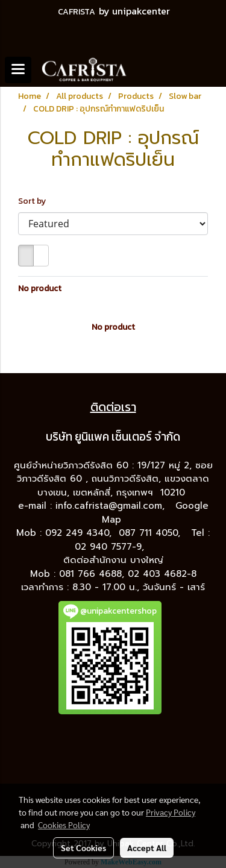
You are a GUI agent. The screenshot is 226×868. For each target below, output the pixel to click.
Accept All (147, 848)
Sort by (35, 201)
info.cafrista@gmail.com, (112, 506)
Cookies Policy (64, 825)
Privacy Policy (171, 812)
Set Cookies (83, 848)
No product (40, 288)
